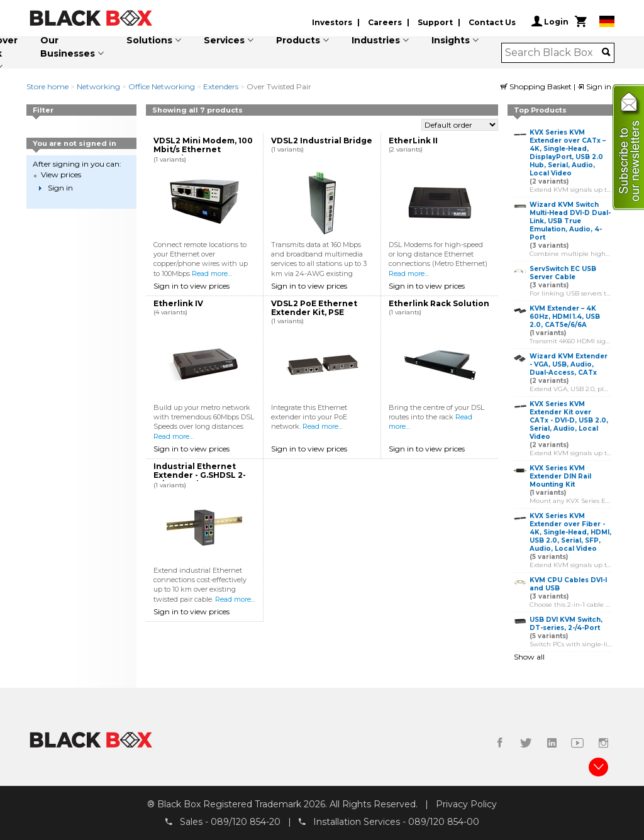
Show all (529, 657)
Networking (98, 86)
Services (224, 40)
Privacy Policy (466, 804)
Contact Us (492, 22)
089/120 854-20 (246, 822)
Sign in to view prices (192, 286)
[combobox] (554, 53)
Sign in (594, 86)
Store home (47, 86)
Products (298, 40)
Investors (332, 22)
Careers (385, 22)
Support (435, 22)
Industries (376, 40)
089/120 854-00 (444, 822)
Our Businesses (68, 47)
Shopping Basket (537, 86)
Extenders (221, 86)
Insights (451, 40)
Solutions (149, 40)
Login (550, 21)
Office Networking (162, 86)
